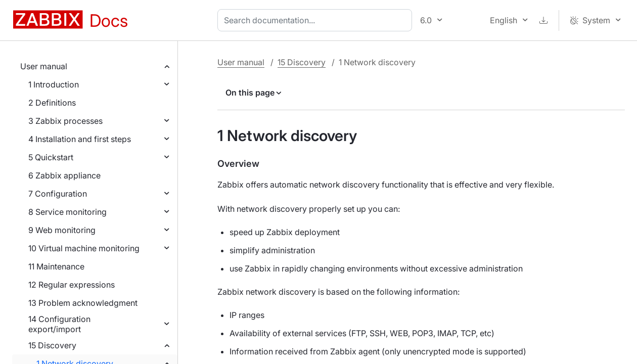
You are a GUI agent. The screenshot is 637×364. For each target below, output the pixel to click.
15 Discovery (52, 345)
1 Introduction (54, 84)
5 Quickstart (51, 157)
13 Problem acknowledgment (83, 303)
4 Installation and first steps (80, 139)
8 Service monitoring (67, 212)
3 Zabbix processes (65, 121)
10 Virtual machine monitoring (84, 248)
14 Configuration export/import (59, 324)
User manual (44, 66)
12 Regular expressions (72, 285)
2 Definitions (52, 103)
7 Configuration (58, 194)
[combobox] (317, 20)
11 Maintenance (56, 266)
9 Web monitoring (62, 230)
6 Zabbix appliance (64, 175)
